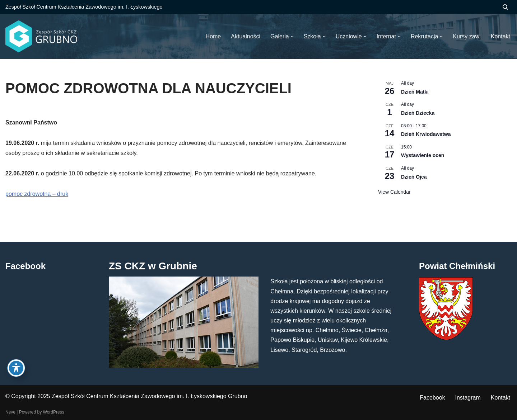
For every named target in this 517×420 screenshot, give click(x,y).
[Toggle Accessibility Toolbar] (16, 368)
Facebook (432, 398)
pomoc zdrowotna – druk (37, 194)
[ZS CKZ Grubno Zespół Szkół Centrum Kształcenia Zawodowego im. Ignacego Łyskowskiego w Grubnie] (41, 36)
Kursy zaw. (467, 36)
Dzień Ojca (414, 177)
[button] (292, 37)
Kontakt (500, 398)
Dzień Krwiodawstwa (426, 134)
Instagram (468, 398)
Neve (10, 412)
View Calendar (394, 192)
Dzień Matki (415, 92)
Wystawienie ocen (423, 155)
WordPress (54, 412)
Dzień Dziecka (418, 113)
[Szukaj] (505, 7)
